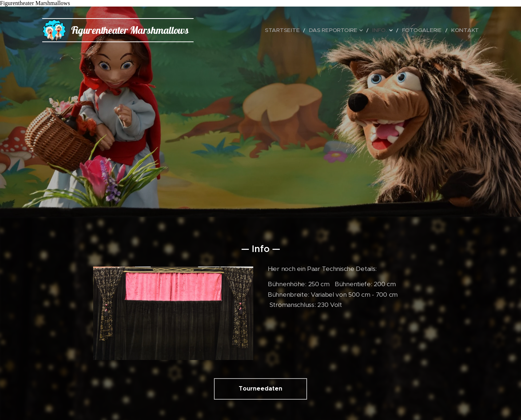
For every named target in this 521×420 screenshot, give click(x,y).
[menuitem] (305, 30)
